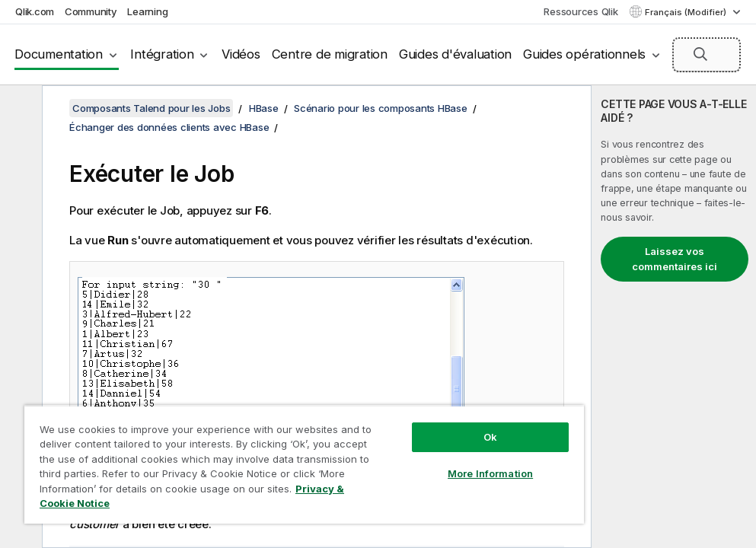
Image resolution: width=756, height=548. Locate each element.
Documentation (59, 54)
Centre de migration (330, 54)
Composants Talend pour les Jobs (151, 108)
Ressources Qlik (581, 11)
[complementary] (674, 317)
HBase (264, 108)
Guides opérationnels (584, 54)
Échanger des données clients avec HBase (169, 127)
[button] (700, 54)
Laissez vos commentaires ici (675, 259)
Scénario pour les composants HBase (381, 108)
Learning (147, 11)
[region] (304, 464)
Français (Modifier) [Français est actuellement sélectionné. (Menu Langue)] (687, 12)
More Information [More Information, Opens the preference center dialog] (490, 473)
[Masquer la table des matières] (19, 109)
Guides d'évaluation (455, 54)
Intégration (162, 54)
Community (91, 11)
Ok (490, 437)
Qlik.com (35, 11)
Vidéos (241, 54)
